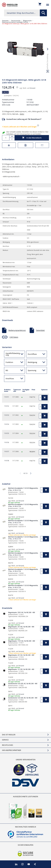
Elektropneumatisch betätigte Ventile (15, 22)
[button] (48, 49)
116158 (7, 461)
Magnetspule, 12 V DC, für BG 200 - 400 (21, 669)
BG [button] (7, 370)
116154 (7, 424)
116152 (7, 406)
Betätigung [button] (32, 362)
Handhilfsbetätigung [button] (13, 354)
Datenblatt (40, 330)
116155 (7, 433)
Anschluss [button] (10, 378)
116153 (7, 415)
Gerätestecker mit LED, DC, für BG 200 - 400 (23, 698)
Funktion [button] (9, 362)
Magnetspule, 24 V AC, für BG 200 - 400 (21, 655)
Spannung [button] (32, 370)
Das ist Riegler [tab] (9, 735)
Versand (33, 88)
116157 (7, 452)
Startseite (5, 21)
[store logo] (10, 5)
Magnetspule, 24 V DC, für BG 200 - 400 (21, 627)
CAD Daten (14, 337)
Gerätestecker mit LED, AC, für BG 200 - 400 (23, 684)
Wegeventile (27, 21)
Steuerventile (16, 21)
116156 (7, 442)
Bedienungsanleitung (17, 330)
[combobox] (26, 13)
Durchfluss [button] (32, 354)
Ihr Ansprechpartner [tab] (12, 750)
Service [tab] (5, 740)
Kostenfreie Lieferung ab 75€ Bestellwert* (24, 119)
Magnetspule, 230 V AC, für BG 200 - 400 (22, 613)
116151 (7, 397)
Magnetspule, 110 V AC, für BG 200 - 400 (22, 641)
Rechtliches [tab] (8, 745)
